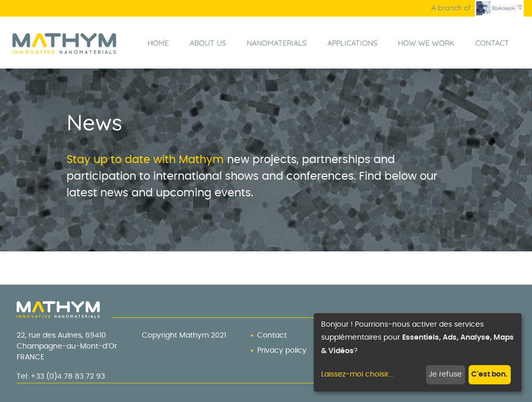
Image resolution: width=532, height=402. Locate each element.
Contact (272, 336)
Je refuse (445, 374)
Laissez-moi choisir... (357, 374)
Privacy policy (282, 351)
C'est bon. (489, 374)
